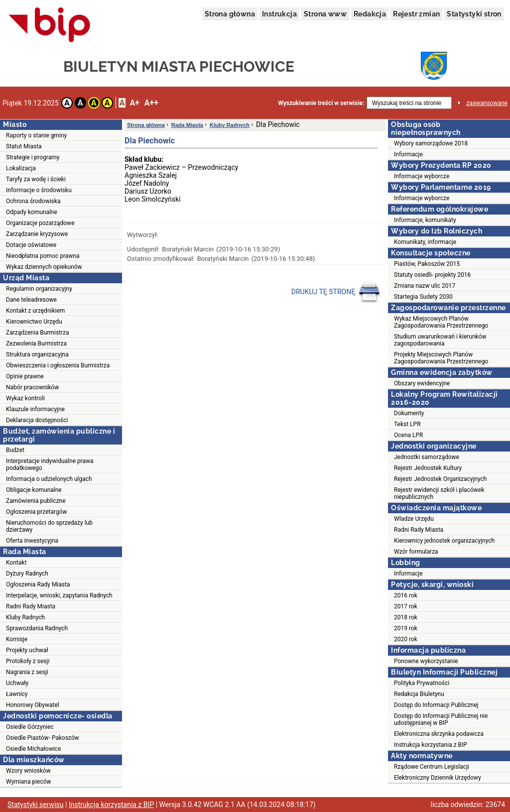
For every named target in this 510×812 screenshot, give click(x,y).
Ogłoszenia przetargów (37, 512)
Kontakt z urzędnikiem (35, 311)
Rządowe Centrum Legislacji (432, 767)
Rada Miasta (187, 125)
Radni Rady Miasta (31, 606)
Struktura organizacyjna (37, 354)
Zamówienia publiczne (36, 501)
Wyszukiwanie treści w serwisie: (321, 103)
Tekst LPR (407, 424)
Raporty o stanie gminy (36, 135)
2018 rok (406, 617)
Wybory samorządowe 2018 (431, 143)
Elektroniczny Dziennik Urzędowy (438, 778)
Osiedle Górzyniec (30, 727)
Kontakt (16, 563)
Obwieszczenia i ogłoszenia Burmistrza (58, 365)
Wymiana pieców (29, 782)
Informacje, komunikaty (425, 220)
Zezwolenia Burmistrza (36, 344)
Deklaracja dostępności (37, 420)
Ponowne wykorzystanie (426, 661)
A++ (151, 103)
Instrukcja (279, 14)
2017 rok (406, 606)
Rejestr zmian (416, 14)
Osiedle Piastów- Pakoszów (43, 738)
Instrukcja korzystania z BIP (431, 745)
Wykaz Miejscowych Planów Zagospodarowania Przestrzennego (441, 322)
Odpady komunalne (32, 212)
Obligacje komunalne (34, 490)
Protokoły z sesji (28, 661)
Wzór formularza (416, 552)
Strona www (325, 14)
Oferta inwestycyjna (32, 541)
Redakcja (370, 14)
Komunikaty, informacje (425, 242)
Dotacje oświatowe (31, 245)
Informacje (408, 154)
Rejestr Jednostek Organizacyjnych (440, 479)
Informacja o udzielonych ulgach (49, 479)
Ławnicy (17, 694)
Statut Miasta (24, 146)
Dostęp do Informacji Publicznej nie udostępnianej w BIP (441, 719)
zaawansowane (487, 103)
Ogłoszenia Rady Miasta (38, 584)
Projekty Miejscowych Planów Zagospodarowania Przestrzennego (441, 358)
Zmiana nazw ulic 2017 (425, 286)
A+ (134, 103)
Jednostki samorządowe (427, 457)
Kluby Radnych (25, 617)
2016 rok (406, 595)
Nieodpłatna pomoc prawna (43, 256)
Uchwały (17, 683)
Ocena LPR (408, 435)
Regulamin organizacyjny (39, 289)
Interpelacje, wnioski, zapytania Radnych (59, 595)
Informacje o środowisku (39, 190)
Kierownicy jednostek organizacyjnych (444, 541)
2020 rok (406, 639)
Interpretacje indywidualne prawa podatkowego (50, 464)
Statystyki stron (474, 14)
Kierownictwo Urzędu (34, 322)
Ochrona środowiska (33, 201)
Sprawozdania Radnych (37, 628)
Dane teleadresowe (31, 300)
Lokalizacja (21, 168)
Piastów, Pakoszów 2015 (427, 264)
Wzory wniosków (28, 771)
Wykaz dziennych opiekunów (44, 267)
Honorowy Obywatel (33, 705)
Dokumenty (409, 413)
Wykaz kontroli (25, 398)
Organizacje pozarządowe (40, 223)
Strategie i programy (33, 157)
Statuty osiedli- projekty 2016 (432, 275)
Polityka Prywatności (422, 683)
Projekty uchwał (27, 650)
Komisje (17, 639)
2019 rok (406, 628)
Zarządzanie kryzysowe (37, 234)
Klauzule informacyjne (35, 409)
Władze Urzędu (414, 519)
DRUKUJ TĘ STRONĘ (336, 292)
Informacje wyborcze (422, 176)
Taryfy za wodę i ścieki (36, 179)
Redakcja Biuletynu (419, 694)
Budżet (15, 450)
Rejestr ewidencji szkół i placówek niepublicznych (439, 493)
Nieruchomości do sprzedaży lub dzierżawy (49, 526)
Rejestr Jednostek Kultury (428, 468)
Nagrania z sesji (27, 672)
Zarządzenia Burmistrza (38, 333)
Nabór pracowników (32, 387)
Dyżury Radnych (27, 574)
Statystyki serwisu (36, 805)
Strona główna (230, 14)
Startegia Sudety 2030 (423, 297)
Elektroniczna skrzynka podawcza (439, 734)
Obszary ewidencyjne (422, 383)
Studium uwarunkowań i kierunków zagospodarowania (440, 340)
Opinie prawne (25, 376)
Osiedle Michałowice (33, 749)
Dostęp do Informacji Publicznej (436, 705)
